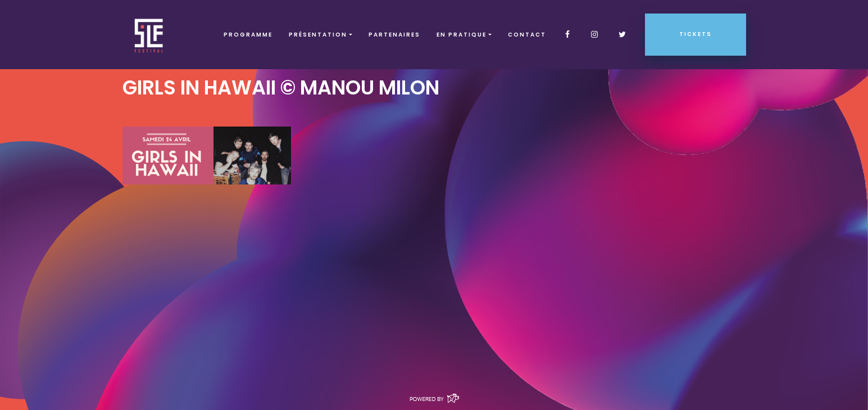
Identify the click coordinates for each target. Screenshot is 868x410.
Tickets (696, 34)
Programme (248, 35)
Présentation (318, 35)
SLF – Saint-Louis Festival (149, 35)
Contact (527, 35)
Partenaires (394, 35)
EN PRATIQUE (462, 35)
